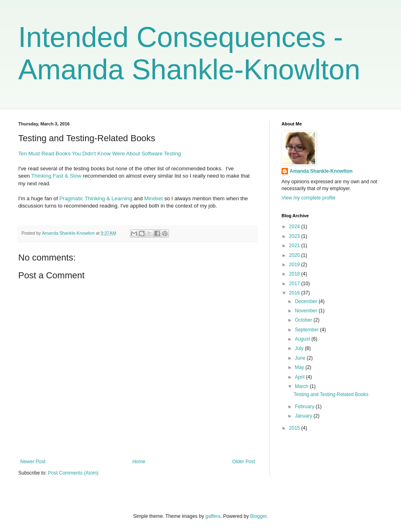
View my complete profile (308, 198)
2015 (295, 428)
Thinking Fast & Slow (57, 176)
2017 (295, 284)
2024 (295, 227)
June (301, 358)
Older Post (244, 462)
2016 (295, 293)
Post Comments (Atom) (73, 473)
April (300, 377)
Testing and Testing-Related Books (331, 394)
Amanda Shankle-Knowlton (321, 171)
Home (139, 462)
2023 (295, 236)
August (303, 339)
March (302, 386)
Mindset (154, 198)
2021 (295, 246)
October (304, 320)
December (307, 301)
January (304, 416)
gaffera (213, 516)
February (305, 407)
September (307, 330)
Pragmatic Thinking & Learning (97, 198)
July (300, 348)
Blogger (259, 516)
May (300, 367)
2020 (295, 255)
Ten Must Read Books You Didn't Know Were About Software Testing (100, 154)
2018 (295, 274)
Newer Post (33, 462)
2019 (295, 265)
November (307, 311)
